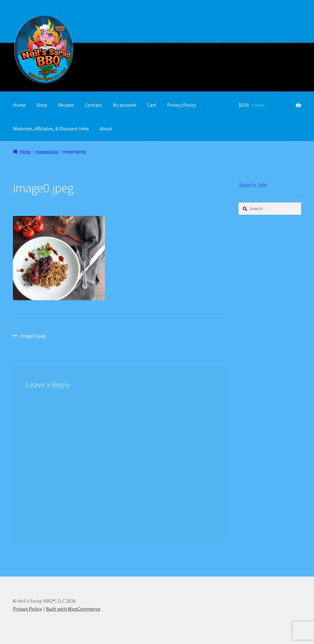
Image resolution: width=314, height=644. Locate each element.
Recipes (66, 105)
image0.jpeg (47, 151)
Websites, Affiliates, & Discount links (51, 128)
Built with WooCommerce (73, 609)
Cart (152, 105)
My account (125, 105)
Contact (94, 105)
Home (19, 105)
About (106, 128)
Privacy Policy (182, 105)
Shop (42, 105)
